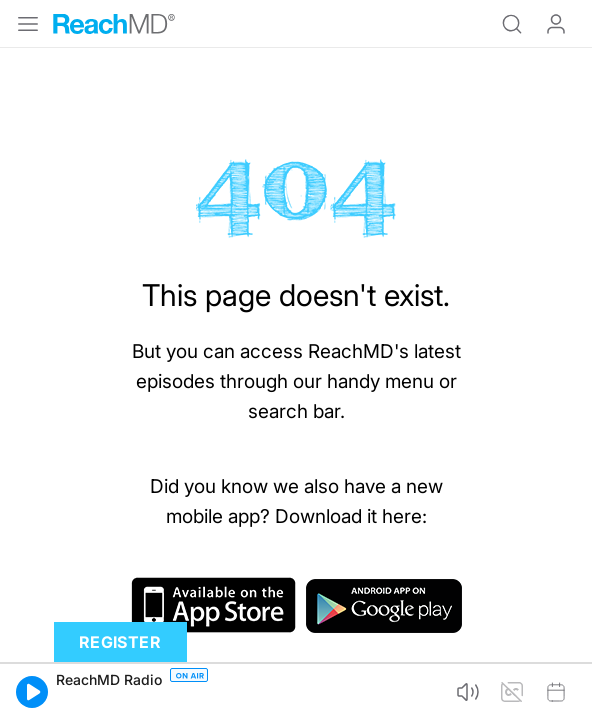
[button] (32, 692)
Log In (556, 24)
